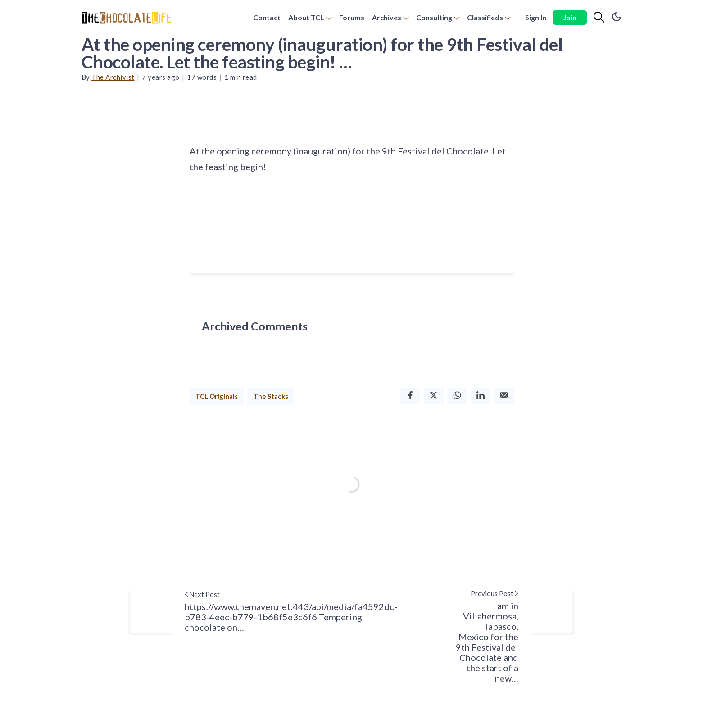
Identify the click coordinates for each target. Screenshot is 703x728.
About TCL (306, 17)
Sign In (536, 17)
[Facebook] (410, 396)
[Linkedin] (481, 396)
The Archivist (113, 77)
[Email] (504, 396)
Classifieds (485, 17)
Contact (267, 17)
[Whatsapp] (457, 396)
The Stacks (271, 396)
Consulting (434, 17)
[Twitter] (434, 396)
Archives (387, 17)
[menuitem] (267, 18)
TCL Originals (217, 396)
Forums (352, 17)
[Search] (599, 18)
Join (570, 17)
